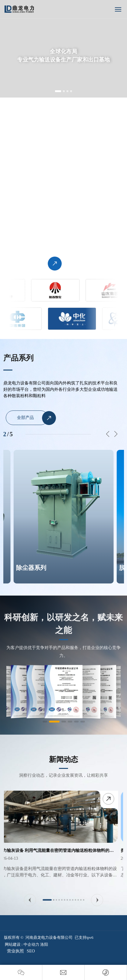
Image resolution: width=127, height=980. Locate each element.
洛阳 (44, 944)
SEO (31, 951)
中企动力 (31, 944)
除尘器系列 (31, 568)
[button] (58, 91)
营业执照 (15, 951)
